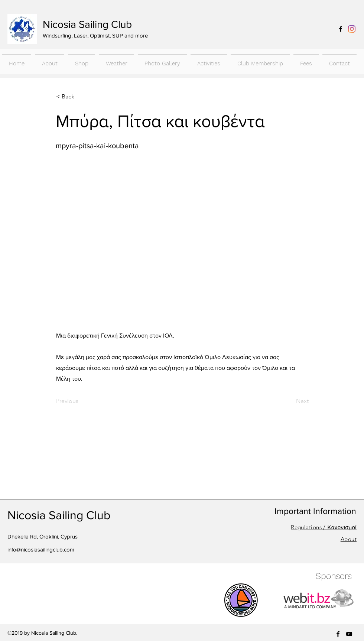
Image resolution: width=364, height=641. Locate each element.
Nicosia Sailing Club (87, 24)
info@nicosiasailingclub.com (41, 549)
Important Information (315, 511)
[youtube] (349, 634)
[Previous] (81, 401)
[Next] (290, 401)
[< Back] (81, 97)
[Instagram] (352, 29)
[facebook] (341, 29)
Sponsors (334, 576)
